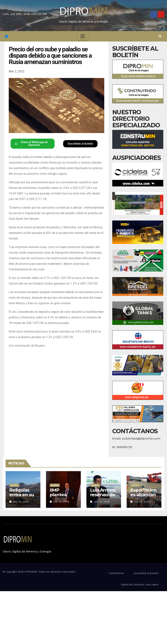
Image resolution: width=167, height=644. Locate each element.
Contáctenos (116, 573)
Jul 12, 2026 (21, 502)
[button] (160, 36)
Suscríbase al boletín (146, 573)
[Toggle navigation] (83, 36)
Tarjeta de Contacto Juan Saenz (139, 585)
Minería (14, 485)
